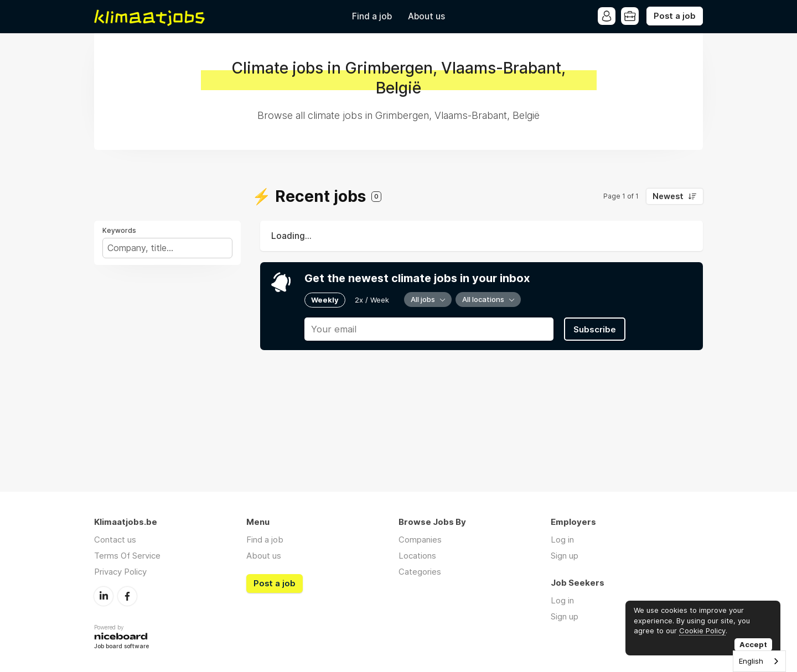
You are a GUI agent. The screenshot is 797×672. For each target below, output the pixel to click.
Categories (420, 572)
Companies (420, 540)
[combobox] (759, 661)
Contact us (115, 540)
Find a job (372, 16)
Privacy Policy (120, 572)
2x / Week (372, 300)
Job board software (121, 647)
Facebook (127, 596)
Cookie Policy (702, 631)
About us (426, 16)
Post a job (675, 16)
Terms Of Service (127, 556)
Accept (753, 644)
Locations (417, 556)
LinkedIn (103, 596)
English (751, 661)
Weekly (325, 300)
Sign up (565, 556)
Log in (562, 540)
